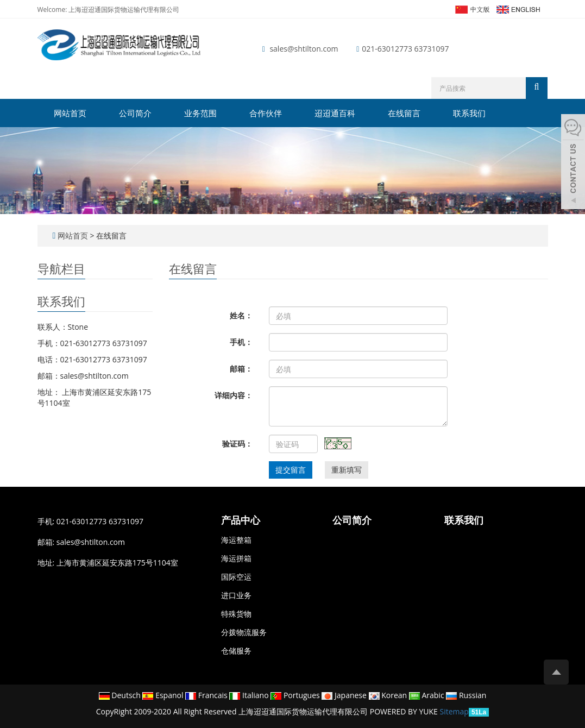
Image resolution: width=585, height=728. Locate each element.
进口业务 (236, 595)
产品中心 (241, 520)
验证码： (237, 444)
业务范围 (200, 113)
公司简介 (135, 113)
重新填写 (347, 470)
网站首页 (70, 113)
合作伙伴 (266, 113)
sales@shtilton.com (304, 49)
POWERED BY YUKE (405, 711)
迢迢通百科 (335, 113)
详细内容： (234, 395)
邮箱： (241, 369)
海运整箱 (236, 540)
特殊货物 (236, 614)
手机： (241, 342)
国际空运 (236, 577)
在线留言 (404, 113)
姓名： (241, 315)
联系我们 (469, 113)
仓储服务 (236, 651)
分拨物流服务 (244, 632)
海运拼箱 (236, 558)
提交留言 (291, 470)
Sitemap (454, 711)
